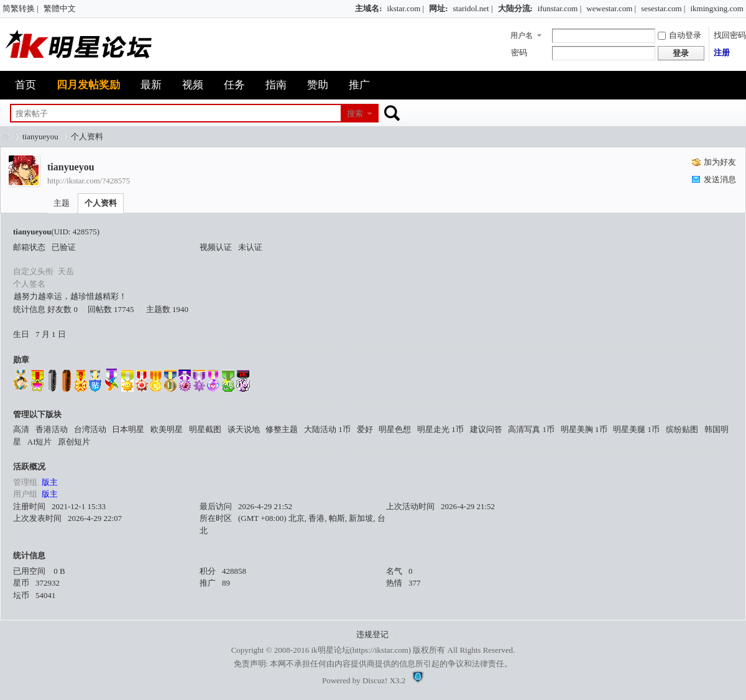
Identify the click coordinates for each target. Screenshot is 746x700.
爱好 (365, 429)
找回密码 (730, 35)
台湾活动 (90, 429)
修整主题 (282, 429)
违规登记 (372, 634)
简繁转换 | (21, 8)
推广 (359, 85)
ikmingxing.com (717, 8)
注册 (722, 53)
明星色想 (395, 429)
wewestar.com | (611, 8)
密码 (519, 53)
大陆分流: (515, 8)
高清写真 (531, 429)
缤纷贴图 (682, 429)
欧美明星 (167, 429)
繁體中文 (60, 8)
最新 (151, 85)
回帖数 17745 (111, 309)
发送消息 (720, 179)
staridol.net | (473, 8)
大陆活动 (327, 429)
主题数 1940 (167, 309)
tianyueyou (40, 136)
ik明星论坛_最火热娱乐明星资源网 (5, 136)
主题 (62, 203)
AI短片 (40, 442)
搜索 (355, 113)
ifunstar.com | (559, 8)
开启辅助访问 (349, 9)
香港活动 (52, 429)
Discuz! (375, 680)
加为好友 (720, 162)
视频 (193, 85)
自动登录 (679, 35)
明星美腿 (636, 429)
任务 (234, 85)
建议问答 (486, 429)
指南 (276, 85)
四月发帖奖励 (88, 85)
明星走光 (440, 429)
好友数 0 (62, 309)
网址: (438, 8)
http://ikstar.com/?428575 (89, 181)
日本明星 (128, 429)
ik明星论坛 (330, 650)
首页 (25, 85)
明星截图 (205, 429)
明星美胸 (584, 429)
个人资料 (101, 203)
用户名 (522, 35)
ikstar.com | (406, 8)
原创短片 (74, 442)
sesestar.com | (663, 8)
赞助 (318, 85)
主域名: (368, 8)
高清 (21, 429)
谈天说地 (244, 429)
